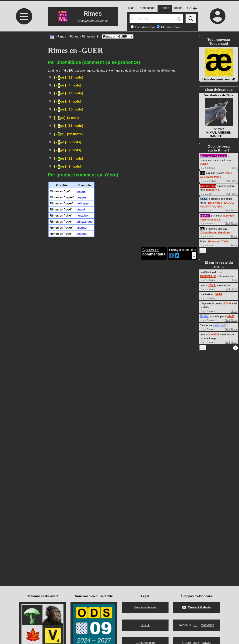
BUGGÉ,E (88, 201)
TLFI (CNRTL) (83, 110)
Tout (227, 181)
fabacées (120, 464)
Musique (92, 370)
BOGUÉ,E (88, 243)
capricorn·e (212, 190)
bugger (124, 248)
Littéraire (79, 106)
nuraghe (82, 524)
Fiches (74, 36)
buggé (81, 518)
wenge (81, 500)
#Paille (192, 146)
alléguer (82, 536)
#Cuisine (55, 136)
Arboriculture (80, 91)
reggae (81, 506)
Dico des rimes (145, 27)
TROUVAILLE (208, 276)
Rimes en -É (90, 36)
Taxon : (118, 468)
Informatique (109, 201)
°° (212, 285)
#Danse (143, 458)
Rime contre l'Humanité (214, 156)
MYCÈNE (214, 334)
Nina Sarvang (208, 186)
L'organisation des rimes (215, 232)
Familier (89, 174)
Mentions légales (145, 607)
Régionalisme (120, 174)
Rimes (62, 36)
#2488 (231, 316)
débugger (83, 512)
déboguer (141, 220)
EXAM (227, 303)
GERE (218, 294)
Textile (83, 146)
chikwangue (85, 530)
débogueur (147, 225)
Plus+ (234, 168)
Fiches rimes (170, 27)
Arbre (75, 464)
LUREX (204, 164)
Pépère (204, 316)
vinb (203, 173)
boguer (141, 205)
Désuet (86, 101)
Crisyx (204, 199)
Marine (73, 86)
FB (195, 625)
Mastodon (207, 625)
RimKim (205, 216)
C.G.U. (145, 625)
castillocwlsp (220, 325)
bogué (66, 215)
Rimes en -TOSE (218, 241)
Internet (84, 262)
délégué (82, 542)
